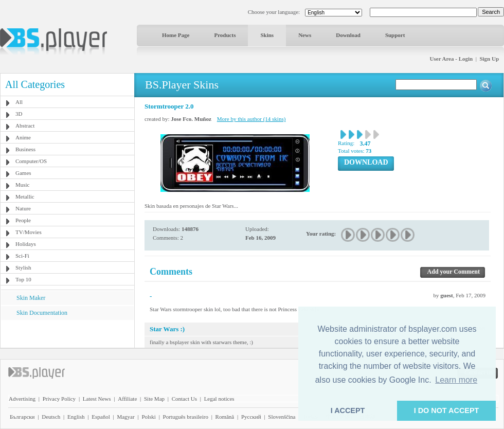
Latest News (97, 399)
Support (395, 35)
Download (348, 35)
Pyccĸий (251, 417)
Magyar (125, 417)
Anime (23, 137)
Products (225, 35)
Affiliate (127, 399)
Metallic (25, 196)
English (76, 417)
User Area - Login (452, 59)
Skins (267, 35)
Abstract (25, 126)
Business (25, 149)
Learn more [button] (456, 380)
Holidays (26, 244)
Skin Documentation (42, 313)
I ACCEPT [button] (348, 410)
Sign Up (489, 59)
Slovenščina (282, 417)
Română (225, 417)
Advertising (22, 399)
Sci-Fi (22, 256)
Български (22, 417)
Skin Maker (31, 298)
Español (101, 417)
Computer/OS (31, 161)
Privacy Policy (59, 399)
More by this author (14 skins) (251, 119)
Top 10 (23, 279)
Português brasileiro (186, 417)
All (19, 102)
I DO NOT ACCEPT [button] (447, 410)
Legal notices (219, 399)
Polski (149, 417)
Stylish (23, 267)
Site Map (154, 399)
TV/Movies (29, 232)
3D (19, 114)
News (305, 35)
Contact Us (184, 399)
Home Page (176, 35)
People (23, 220)
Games (23, 173)
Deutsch (51, 417)
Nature (23, 208)
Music (23, 185)
